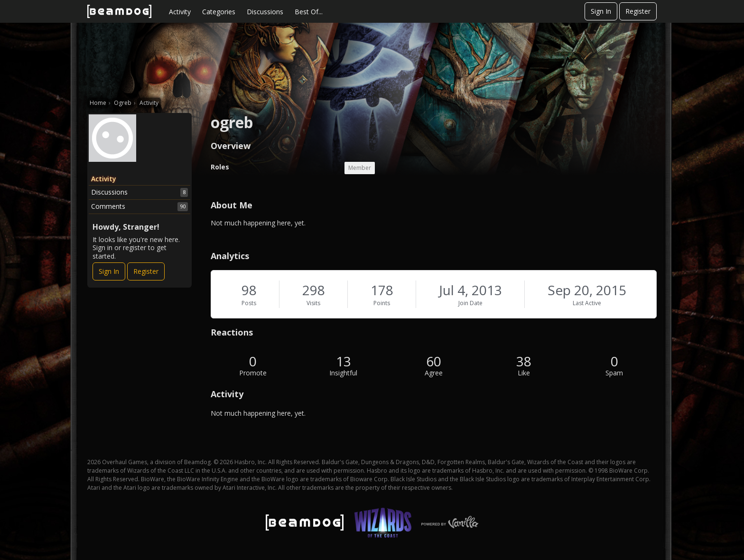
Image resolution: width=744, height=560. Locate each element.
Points (382, 303)
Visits (313, 303)
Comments (139, 206)
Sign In (601, 11)
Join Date (470, 303)
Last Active (587, 303)
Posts (249, 303)
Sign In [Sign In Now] (109, 271)
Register (638, 11)
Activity (180, 12)
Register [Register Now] (146, 271)
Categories (219, 12)
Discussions (265, 12)
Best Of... (309, 12)
